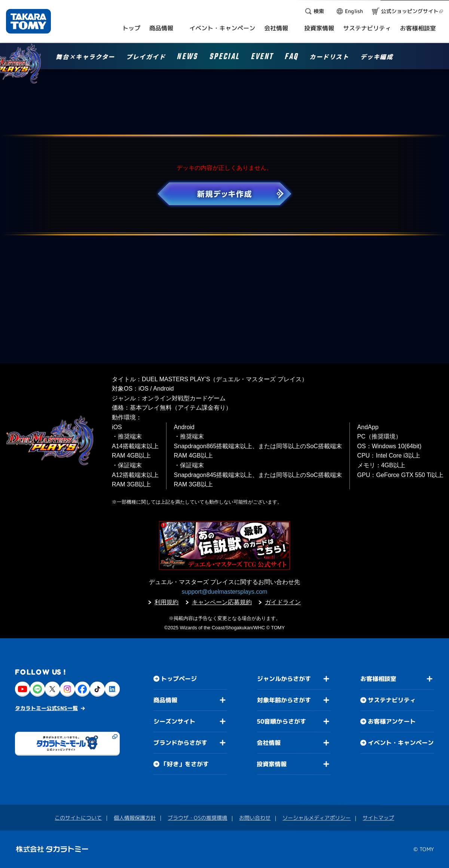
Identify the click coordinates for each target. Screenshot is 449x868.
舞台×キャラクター (85, 57)
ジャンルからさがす (284, 679)
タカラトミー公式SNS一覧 (46, 708)
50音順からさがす (281, 721)
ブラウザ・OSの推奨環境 (197, 818)
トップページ (179, 679)
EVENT (262, 58)
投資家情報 (272, 764)
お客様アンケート (392, 721)
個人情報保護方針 (135, 818)
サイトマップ (378, 818)
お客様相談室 (378, 679)
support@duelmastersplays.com (225, 592)
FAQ (291, 58)
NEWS (187, 58)
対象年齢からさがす (284, 700)
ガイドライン (283, 602)
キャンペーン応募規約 (222, 602)
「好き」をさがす (185, 764)
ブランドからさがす (180, 743)
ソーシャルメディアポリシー (317, 818)
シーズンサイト (174, 721)
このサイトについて (78, 818)
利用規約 (167, 602)
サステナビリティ (392, 700)
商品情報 (165, 700)
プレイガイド (146, 57)
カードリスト (329, 57)
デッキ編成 (377, 57)
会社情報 (269, 743)
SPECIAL (224, 58)
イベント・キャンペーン (401, 743)
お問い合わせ (255, 818)
